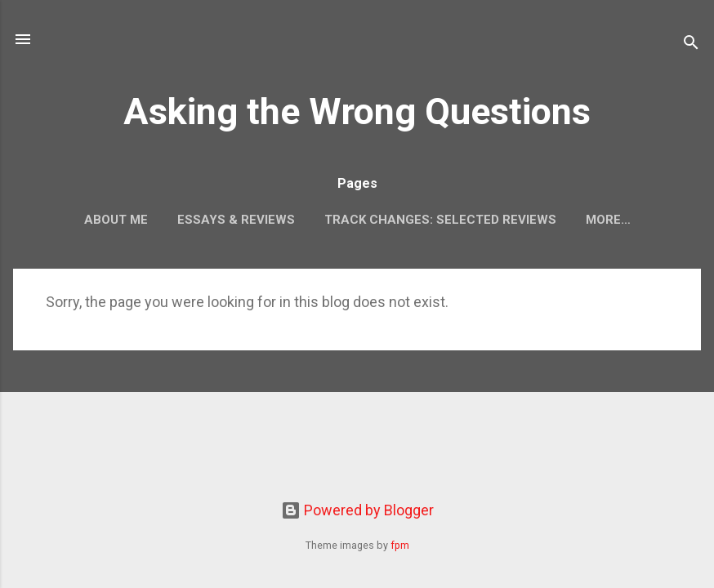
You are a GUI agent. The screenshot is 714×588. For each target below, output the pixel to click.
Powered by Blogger (357, 510)
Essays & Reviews (236, 220)
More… (608, 220)
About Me (116, 220)
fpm (400, 545)
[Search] (691, 45)
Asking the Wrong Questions (357, 111)
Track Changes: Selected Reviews (440, 220)
